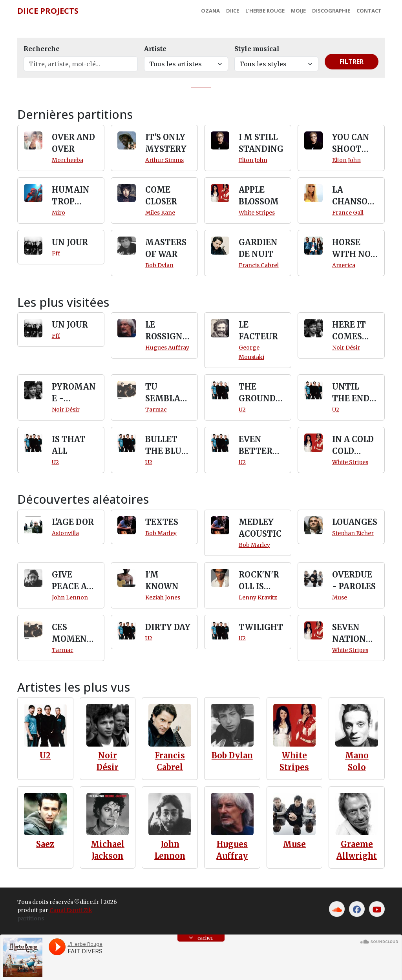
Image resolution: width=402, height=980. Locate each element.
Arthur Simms (164, 160)
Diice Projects (48, 11)
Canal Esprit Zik (71, 910)
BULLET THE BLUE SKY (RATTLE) (166, 446)
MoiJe (298, 11)
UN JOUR (70, 242)
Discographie (331, 11)
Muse (340, 597)
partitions (31, 918)
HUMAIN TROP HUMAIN (71, 196)
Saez (45, 844)
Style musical (257, 49)
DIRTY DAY (168, 627)
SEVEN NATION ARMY (349, 634)
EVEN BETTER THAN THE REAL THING (261, 446)
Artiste (155, 49)
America (344, 265)
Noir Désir (346, 348)
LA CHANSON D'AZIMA (353, 196)
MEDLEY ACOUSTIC (260, 528)
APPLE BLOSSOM (259, 196)
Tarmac (156, 410)
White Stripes (257, 213)
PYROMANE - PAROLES (74, 393)
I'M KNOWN (162, 580)
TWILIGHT (261, 627)
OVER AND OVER (73, 143)
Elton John (253, 160)
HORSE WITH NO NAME (351, 249)
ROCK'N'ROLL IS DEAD (259, 581)
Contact (369, 11)
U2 (242, 410)
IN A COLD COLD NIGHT (353, 446)
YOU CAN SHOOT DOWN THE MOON (351, 144)
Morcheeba (68, 160)
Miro (58, 213)
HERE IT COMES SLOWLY (349, 331)
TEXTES (162, 522)
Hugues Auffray (167, 348)
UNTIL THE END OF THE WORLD (351, 393)
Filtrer (352, 62)
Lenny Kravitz (258, 597)
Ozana (210, 11)
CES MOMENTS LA (75, 634)
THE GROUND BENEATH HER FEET (259, 393)
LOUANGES (355, 522)
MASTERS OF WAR (166, 248)
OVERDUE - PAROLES (354, 580)
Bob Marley (161, 533)
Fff (56, 253)
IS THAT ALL (69, 445)
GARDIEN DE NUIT (258, 248)
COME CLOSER (161, 196)
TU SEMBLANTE (166, 393)
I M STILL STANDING (261, 143)
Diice (233, 11)
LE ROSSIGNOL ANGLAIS (167, 331)
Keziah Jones (163, 597)
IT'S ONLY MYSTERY (166, 143)
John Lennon (70, 597)
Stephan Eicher (353, 533)
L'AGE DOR (73, 522)
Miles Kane (160, 213)
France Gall (348, 213)
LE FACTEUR (258, 331)
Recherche (42, 49)
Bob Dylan (159, 265)
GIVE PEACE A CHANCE (69, 581)
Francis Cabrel (259, 265)
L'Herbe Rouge (265, 11)
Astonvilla (65, 533)
